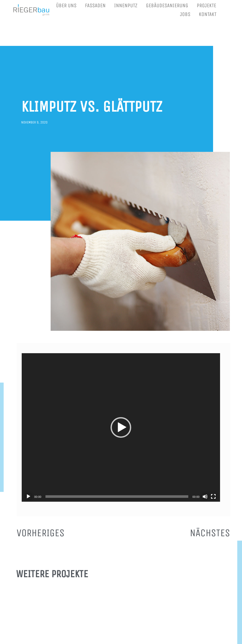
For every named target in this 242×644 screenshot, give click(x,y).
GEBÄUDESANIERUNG (167, 6)
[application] (121, 427)
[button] (121, 427)
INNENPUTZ (126, 6)
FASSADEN (95, 6)
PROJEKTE (206, 6)
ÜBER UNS (66, 6)
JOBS (185, 14)
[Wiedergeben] (28, 497)
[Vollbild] (213, 497)
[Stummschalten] (205, 497)
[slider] (117, 497)
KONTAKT (208, 14)
